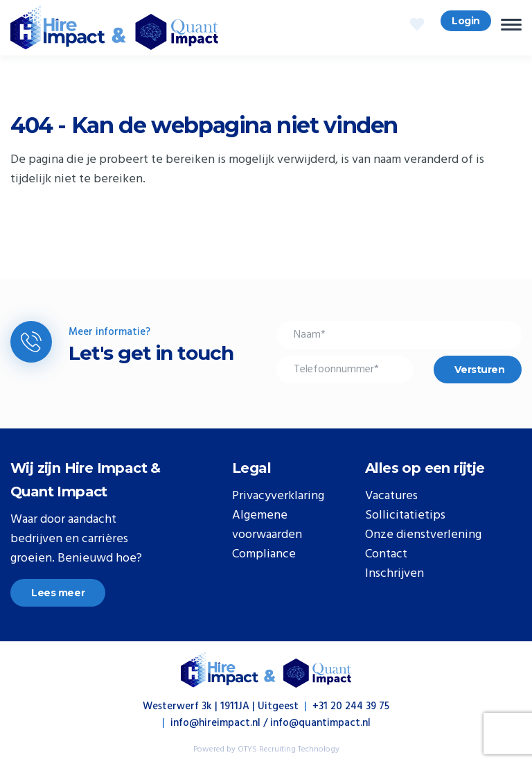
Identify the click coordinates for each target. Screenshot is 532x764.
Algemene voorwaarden (267, 526)
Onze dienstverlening (423, 535)
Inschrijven (394, 574)
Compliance (264, 555)
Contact (386, 555)
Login (466, 21)
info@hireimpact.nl (215, 723)
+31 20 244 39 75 (351, 706)
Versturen (479, 370)
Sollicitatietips (405, 516)
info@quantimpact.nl (320, 723)
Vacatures (391, 496)
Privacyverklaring (278, 496)
